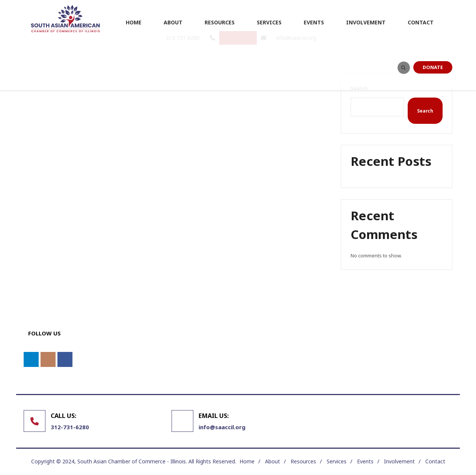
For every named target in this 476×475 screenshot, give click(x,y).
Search (425, 111)
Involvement (399, 461)
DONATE (433, 67)
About (273, 461)
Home (247, 461)
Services (337, 461)
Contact (435, 461)
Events (365, 461)
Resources (303, 461)
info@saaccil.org (222, 427)
